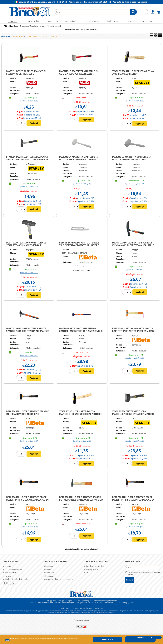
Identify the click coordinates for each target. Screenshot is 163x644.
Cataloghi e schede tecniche (17, 580)
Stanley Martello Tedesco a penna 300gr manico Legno (133, 73)
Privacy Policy (92, 570)
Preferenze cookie (82, 621)
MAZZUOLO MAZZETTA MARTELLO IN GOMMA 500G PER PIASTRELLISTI (79, 73)
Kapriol (135, 254)
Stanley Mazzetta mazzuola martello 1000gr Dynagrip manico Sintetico (133, 415)
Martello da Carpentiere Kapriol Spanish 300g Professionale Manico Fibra (28, 332)
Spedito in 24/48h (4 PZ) (82, 185)
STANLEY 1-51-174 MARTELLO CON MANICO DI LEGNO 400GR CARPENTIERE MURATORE (80, 415)
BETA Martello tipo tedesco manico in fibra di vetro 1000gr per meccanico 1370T (28, 415)
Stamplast (83, 168)
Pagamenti (50, 567)
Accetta (140, 638)
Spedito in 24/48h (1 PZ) (82, 442)
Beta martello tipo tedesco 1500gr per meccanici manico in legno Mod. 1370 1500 (81, 500)
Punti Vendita (10, 573)
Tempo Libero (150, 21)
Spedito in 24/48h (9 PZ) (29, 273)
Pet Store (132, 21)
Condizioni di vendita (95, 567)
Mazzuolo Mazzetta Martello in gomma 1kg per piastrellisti (132, 159)
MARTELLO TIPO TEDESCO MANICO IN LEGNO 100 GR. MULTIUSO (26, 73)
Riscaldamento (114, 21)
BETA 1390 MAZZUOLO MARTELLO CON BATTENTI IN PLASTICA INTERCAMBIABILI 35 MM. (134, 332)
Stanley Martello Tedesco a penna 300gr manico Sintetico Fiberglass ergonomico (27, 160)
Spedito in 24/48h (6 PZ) (29, 442)
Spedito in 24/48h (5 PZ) (135, 359)
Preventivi (50, 570)
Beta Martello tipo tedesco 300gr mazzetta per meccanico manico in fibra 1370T (27, 500)
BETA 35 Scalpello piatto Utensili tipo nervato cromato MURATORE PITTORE (79, 246)
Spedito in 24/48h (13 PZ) (29, 187)
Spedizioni (50, 573)
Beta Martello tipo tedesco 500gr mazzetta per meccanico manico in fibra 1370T (133, 500)
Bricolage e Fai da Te (29, 21)
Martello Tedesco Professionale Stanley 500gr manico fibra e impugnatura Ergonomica (26, 246)
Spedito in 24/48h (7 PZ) (29, 356)
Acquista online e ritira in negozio (59, 580)
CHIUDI (156, 637)
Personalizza (107, 639)
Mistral (82, 339)
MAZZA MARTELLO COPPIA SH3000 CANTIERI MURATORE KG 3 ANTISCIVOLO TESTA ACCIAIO (81, 332)
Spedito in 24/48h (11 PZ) (135, 185)
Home (9, 21)
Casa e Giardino (71, 21)
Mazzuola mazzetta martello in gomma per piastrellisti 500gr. (79, 159)
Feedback (50, 577)
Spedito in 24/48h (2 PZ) (135, 102)
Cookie (7, 640)
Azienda (8, 567)
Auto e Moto (51, 21)
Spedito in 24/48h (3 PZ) (29, 102)
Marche (8, 577)
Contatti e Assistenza (13, 570)
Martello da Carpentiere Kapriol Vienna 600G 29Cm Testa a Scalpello (133, 245)
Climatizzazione (93, 21)
